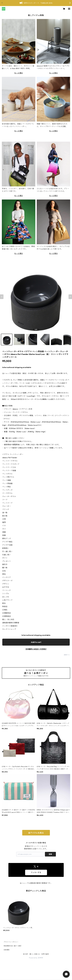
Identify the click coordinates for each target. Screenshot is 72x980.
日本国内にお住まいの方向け (36, 649)
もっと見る (19, 73)
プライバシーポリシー (11, 942)
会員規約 (7, 950)
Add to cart (36, 642)
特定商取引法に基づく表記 (13, 946)
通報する (67, 655)
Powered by (36, 958)
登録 (50, 854)
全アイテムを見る (36, 833)
